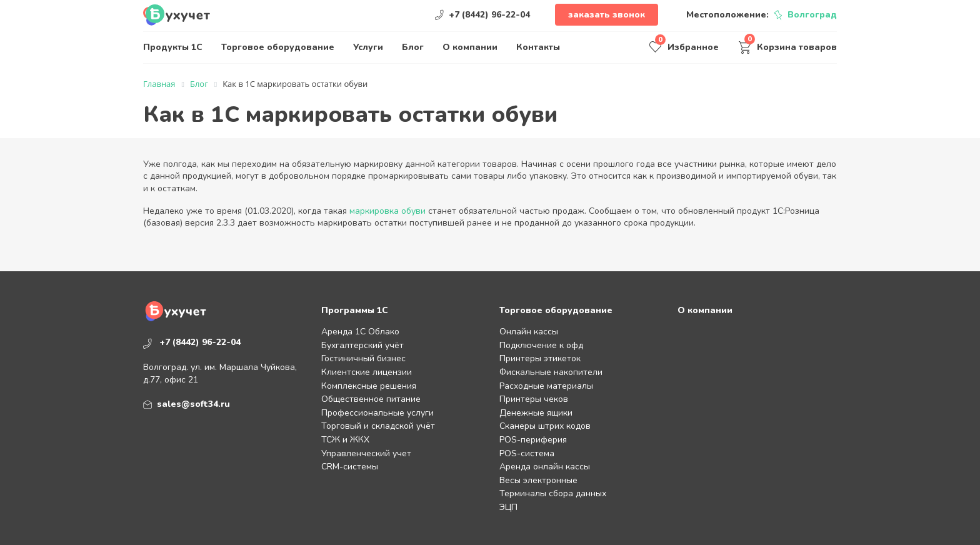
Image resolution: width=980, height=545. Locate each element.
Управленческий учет (366, 453)
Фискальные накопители (551, 372)
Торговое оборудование (278, 47)
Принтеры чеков (534, 399)
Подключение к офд (541, 345)
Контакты (538, 47)
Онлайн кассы (529, 332)
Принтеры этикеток (540, 358)
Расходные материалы (546, 386)
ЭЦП (508, 507)
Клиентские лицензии (367, 372)
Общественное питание (371, 399)
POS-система (527, 453)
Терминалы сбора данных (553, 493)
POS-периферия (533, 440)
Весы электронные (538, 480)
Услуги (368, 47)
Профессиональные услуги (377, 413)
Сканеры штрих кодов (545, 426)
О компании (470, 47)
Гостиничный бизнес (363, 358)
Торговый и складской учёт (378, 426)
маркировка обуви (387, 211)
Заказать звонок (607, 15)
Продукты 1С (173, 47)
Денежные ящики (536, 413)
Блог (413, 47)
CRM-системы (350, 467)
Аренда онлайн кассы (545, 467)
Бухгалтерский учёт (362, 345)
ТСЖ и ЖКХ (345, 440)
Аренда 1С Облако (360, 332)
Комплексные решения (369, 386)
